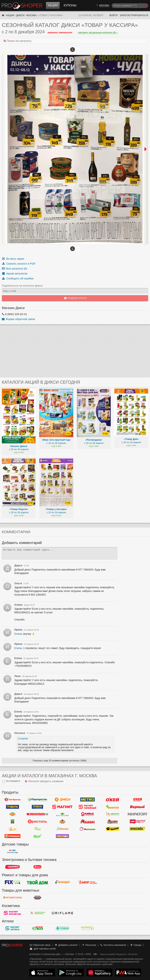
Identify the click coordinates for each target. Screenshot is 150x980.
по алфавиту (11, 781)
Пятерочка (12, 800)
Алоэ (37, 928)
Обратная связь (40, 945)
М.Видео (37, 867)
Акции (53, 5)
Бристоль (37, 822)
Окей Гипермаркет (113, 800)
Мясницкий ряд (138, 822)
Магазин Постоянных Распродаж (87, 882)
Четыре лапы (12, 898)
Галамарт (62, 882)
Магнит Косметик (12, 913)
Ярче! (37, 836)
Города (136, 945)
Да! (12, 822)
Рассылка (89, 945)
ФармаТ (87, 928)
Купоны (70, 5)
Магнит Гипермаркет (87, 807)
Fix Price (12, 882)
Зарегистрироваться (134, 15)
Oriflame (62, 913)
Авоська (113, 814)
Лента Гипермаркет (12, 807)
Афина (37, 829)
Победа (12, 836)
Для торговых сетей (43, 949)
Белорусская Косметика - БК (37, 913)
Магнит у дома (62, 807)
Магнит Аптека (12, 928)
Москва (31, 15)
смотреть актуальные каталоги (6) (98, 32)
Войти (114, 15)
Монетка (113, 807)
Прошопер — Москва (22, 5)
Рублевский (62, 822)
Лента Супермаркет (37, 807)
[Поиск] (130, 6)
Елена (18, 634)
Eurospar (37, 814)
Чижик (113, 829)
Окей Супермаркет (138, 800)
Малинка (87, 829)
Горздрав (62, 928)
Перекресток (37, 800)
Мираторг (138, 814)
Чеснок (62, 836)
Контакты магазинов (113, 945)
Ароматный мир (12, 829)
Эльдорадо (12, 867)
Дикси (20, 15)
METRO (87, 800)
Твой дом (37, 882)
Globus (12, 814)
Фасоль (62, 829)
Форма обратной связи (18, 319)
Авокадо (138, 829)
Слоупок (23, 738)
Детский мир (12, 852)
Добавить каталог (66, 945)
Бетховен (37, 898)
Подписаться (75, 298)
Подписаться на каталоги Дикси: (22, 286)
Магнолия (62, 814)
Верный (138, 807)
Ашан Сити (113, 822)
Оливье (87, 814)
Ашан (87, 822)
